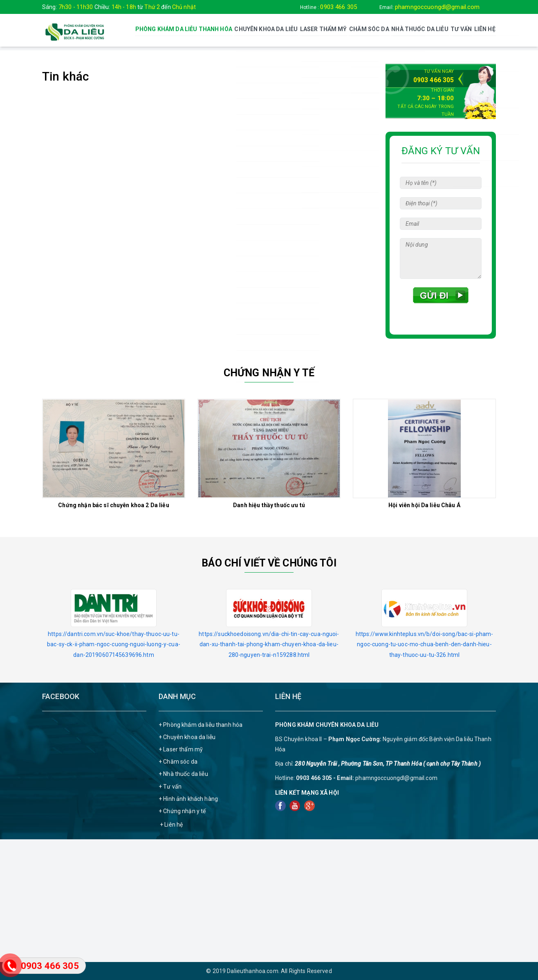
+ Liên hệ (171, 824)
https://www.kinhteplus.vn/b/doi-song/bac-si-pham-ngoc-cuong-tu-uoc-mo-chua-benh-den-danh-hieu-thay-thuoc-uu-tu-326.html (425, 644)
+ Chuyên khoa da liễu (187, 736)
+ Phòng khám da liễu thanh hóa (201, 724)
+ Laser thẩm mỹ (181, 749)
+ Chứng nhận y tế (182, 811)
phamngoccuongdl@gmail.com (437, 7)
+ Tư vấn (170, 786)
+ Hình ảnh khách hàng (188, 798)
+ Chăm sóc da (178, 761)
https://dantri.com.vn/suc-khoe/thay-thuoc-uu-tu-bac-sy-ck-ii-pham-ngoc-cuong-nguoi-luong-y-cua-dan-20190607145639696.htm (114, 644)
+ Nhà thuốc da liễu (183, 773)
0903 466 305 (338, 7)
